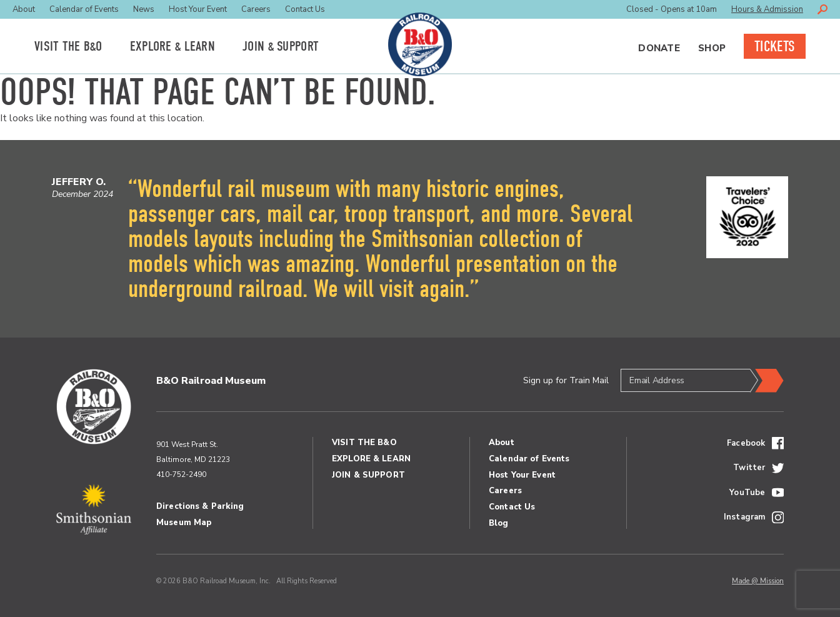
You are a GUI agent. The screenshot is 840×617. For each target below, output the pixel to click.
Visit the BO (68, 46)
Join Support (281, 46)
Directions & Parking (200, 506)
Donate (659, 48)
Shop (712, 48)
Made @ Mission (758, 581)
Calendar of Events (84, 9)
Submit (767, 381)
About (24, 9)
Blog (499, 523)
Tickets (775, 46)
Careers (256, 9)
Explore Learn (172, 46)
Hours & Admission (767, 9)
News (144, 9)
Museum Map (184, 523)
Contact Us (305, 9)
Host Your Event (198, 9)
